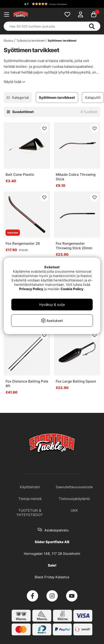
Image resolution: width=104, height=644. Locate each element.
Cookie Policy (72, 289)
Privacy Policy (31, 289)
